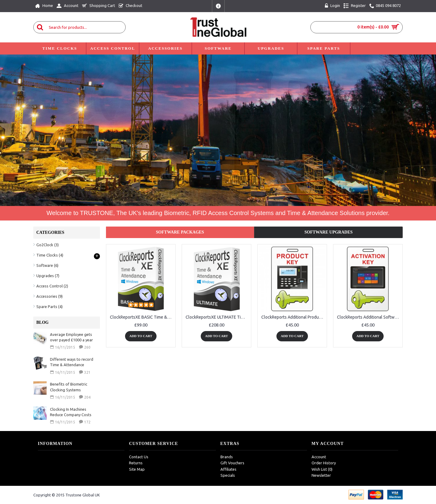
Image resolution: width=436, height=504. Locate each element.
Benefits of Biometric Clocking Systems (69, 387)
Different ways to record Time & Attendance (72, 362)
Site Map (137, 469)
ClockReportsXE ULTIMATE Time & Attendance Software (218, 317)
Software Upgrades (328, 232)
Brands (227, 457)
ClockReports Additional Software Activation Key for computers (369, 317)
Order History (324, 463)
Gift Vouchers (232, 463)
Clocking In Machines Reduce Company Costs (71, 412)
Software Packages (180, 232)
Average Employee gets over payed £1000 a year (71, 337)
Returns (136, 463)
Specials (228, 475)
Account (319, 457)
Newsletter (321, 475)
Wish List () (322, 469)
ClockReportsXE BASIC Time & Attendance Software (142, 317)
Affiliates (228, 469)
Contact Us (139, 457)
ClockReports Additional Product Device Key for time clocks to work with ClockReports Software (293, 317)
